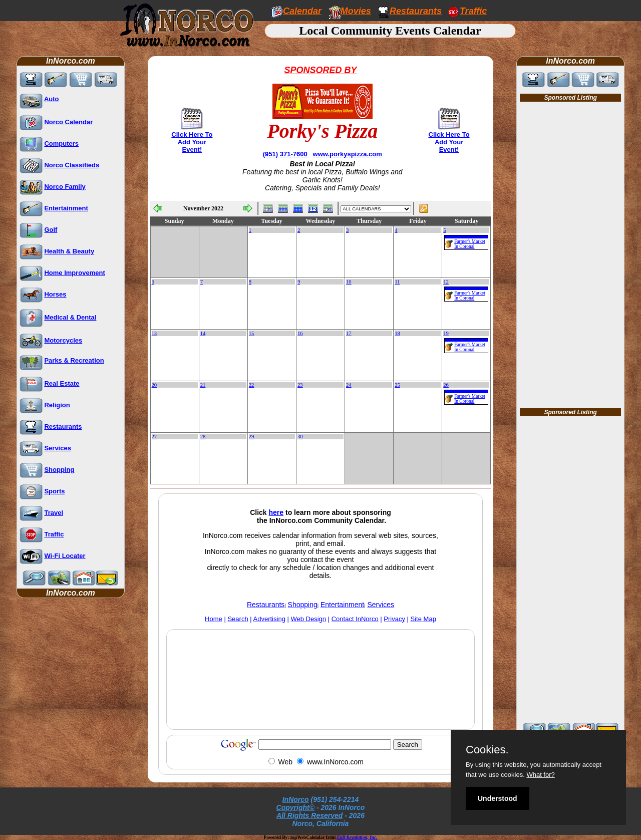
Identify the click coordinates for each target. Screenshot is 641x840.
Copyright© (295, 807)
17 (349, 333)
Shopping (59, 470)
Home (214, 619)
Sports (54, 491)
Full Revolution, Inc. (357, 837)
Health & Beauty (69, 251)
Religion (57, 405)
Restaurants (416, 11)
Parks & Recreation (74, 360)
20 (154, 385)
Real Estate (62, 383)
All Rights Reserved (309, 815)
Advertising (269, 619)
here (276, 512)
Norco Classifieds (72, 165)
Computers (61, 144)
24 (349, 385)
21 (203, 385)
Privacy (394, 619)
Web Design (309, 619)
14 (203, 333)
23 (300, 385)
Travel (54, 513)
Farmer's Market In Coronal (470, 244)
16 (300, 333)
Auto (52, 99)
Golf (51, 230)
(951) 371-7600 (286, 154)
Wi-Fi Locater (65, 556)
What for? (540, 775)
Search (238, 619)
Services (58, 448)
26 (446, 385)
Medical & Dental (70, 317)
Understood (498, 798)
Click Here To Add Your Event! (192, 142)
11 (397, 282)
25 (397, 385)
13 (154, 333)
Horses (55, 294)
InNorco (296, 799)
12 (446, 282)
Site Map (423, 619)
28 (203, 437)
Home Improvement (74, 273)
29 (252, 437)
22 (252, 385)
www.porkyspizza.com (348, 154)
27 (154, 437)
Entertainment (66, 208)
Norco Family (65, 187)
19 (446, 333)
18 (397, 333)
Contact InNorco (355, 619)
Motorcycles (63, 340)
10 (349, 282)
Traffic (54, 534)
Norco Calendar (68, 122)
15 (252, 333)
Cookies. (487, 750)
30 (300, 437)
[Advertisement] (320, 703)
